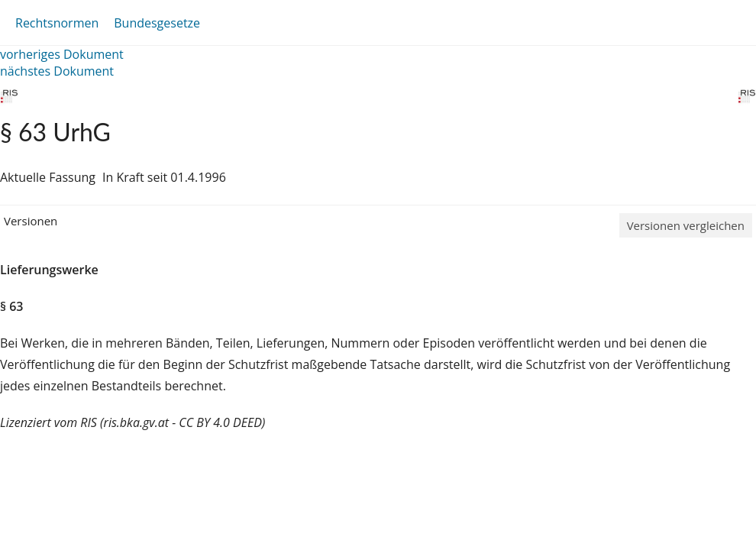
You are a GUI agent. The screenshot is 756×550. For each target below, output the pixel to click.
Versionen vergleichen (686, 225)
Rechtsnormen (57, 23)
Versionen (31, 221)
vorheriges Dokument (62, 54)
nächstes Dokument (57, 71)
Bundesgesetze (157, 23)
